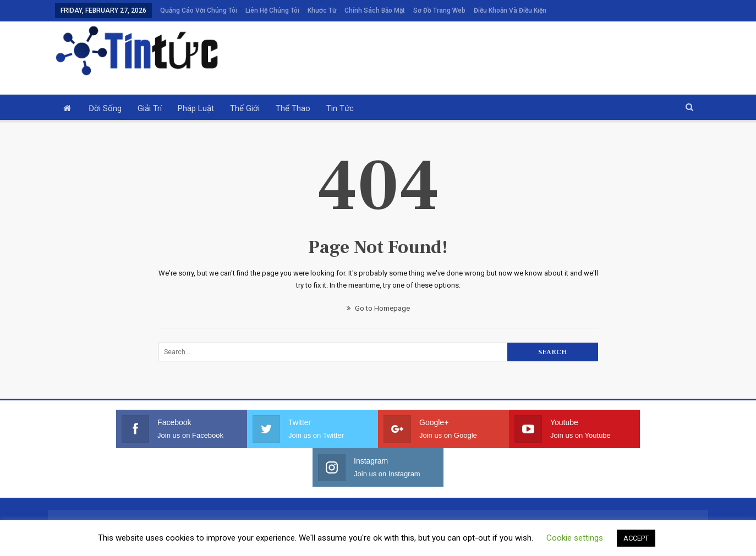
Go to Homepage (378, 308)
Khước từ (322, 10)
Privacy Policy (418, 543)
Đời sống (105, 108)
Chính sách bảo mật (375, 10)
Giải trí (150, 108)
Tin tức (340, 108)
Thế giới (245, 108)
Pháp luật (196, 108)
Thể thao (293, 108)
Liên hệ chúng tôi (272, 10)
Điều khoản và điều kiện (510, 10)
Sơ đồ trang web (439, 10)
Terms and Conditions (351, 543)
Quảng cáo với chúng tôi (199, 10)
